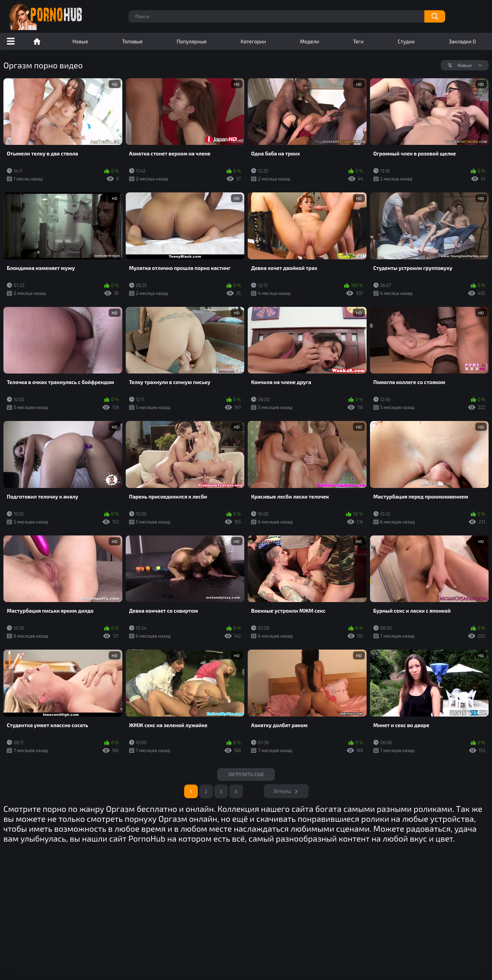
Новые (80, 41)
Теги (358, 41)
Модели (310, 41)
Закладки (462, 41)
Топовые (132, 41)
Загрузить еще (246, 774)
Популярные (192, 41)
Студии (406, 41)
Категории (253, 41)
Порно (37, 41)
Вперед (283, 791)
